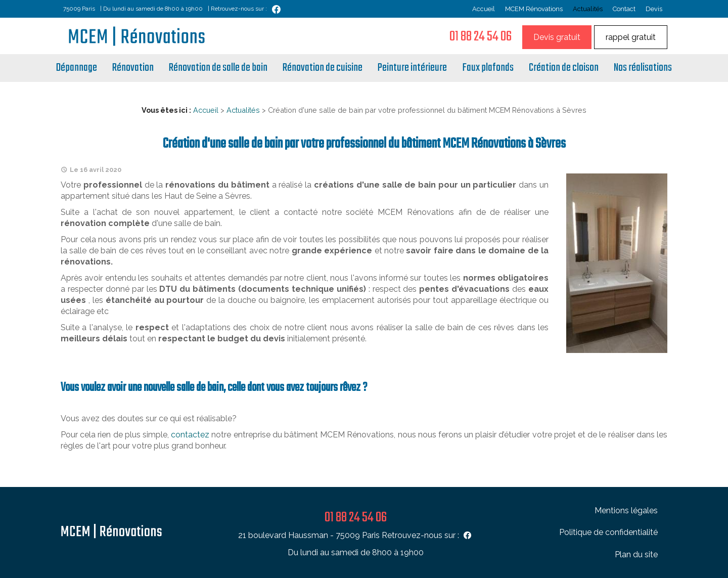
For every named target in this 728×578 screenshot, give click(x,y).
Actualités (588, 9)
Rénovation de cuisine (323, 68)
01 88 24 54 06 (481, 37)
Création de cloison (564, 68)
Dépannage (77, 68)
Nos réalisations (643, 68)
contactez (190, 435)
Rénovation (133, 68)
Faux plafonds (488, 68)
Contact (624, 9)
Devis (654, 9)
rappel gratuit (631, 37)
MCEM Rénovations (534, 9)
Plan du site (636, 554)
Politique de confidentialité (608, 532)
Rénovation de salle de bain (218, 68)
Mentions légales (626, 510)
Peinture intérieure (412, 68)
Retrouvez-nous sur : (428, 535)
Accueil (484, 9)
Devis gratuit (557, 37)
